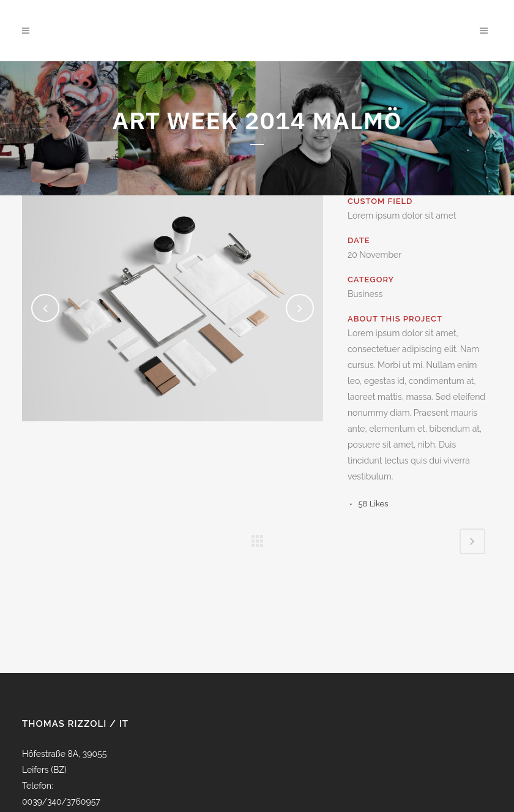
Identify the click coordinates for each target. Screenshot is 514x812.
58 (374, 504)
